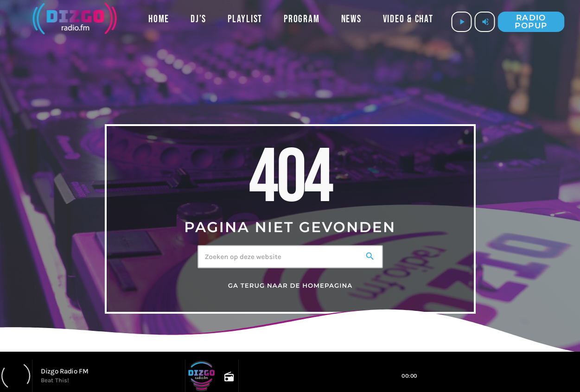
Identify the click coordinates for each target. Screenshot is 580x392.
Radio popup (531, 22)
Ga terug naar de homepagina (290, 286)
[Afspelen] (462, 22)
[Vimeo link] (74, 22)
